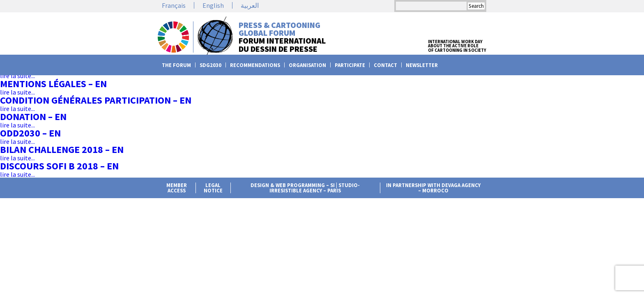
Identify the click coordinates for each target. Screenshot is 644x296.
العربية (250, 5)
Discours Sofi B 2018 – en (59, 166)
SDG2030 (210, 65)
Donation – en (33, 117)
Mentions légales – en (53, 84)
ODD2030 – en (30, 133)
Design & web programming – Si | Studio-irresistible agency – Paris (305, 188)
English (213, 5)
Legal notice (213, 188)
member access (177, 188)
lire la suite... (17, 76)
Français (174, 5)
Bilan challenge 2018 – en (62, 149)
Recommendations (255, 65)
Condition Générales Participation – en (96, 100)
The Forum (176, 65)
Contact (385, 65)
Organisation (307, 65)
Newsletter (422, 65)
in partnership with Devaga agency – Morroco (433, 188)
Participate (350, 65)
